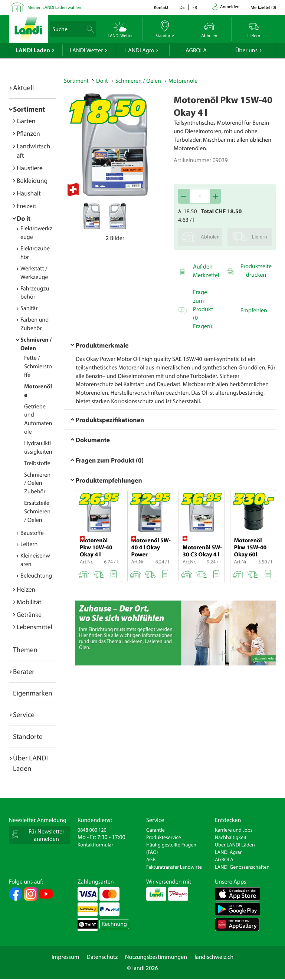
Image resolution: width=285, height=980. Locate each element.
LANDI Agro (140, 50)
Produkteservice (164, 837)
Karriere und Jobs (234, 830)
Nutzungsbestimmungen (156, 957)
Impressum (65, 957)
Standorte (28, 736)
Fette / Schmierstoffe (38, 366)
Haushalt (29, 193)
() (263, 8)
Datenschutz (102, 957)
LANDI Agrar (228, 852)
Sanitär (29, 308)
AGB (151, 859)
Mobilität (29, 602)
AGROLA (196, 50)
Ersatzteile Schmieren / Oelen (37, 512)
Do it (24, 218)
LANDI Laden (33, 50)
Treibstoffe (37, 463)
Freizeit (27, 206)
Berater (24, 671)
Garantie (155, 830)
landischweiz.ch (214, 957)
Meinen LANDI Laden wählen (54, 8)
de (182, 8)
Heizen (26, 589)
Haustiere (30, 168)
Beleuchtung (36, 576)
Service (24, 714)
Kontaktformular (95, 845)
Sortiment (29, 109)
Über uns (246, 50)
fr (195, 8)
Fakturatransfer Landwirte (174, 867)
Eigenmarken (33, 693)
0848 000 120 (92, 830)
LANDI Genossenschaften (242, 867)
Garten (26, 121)
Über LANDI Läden (235, 845)
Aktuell (23, 88)
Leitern (29, 544)
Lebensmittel (35, 627)
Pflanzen (28, 133)
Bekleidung (32, 180)
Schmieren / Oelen (138, 81)
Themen (25, 650)
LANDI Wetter (86, 50)
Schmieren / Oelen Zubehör (37, 483)
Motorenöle (183, 81)
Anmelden (230, 7)
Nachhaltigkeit (231, 837)
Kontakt (161, 8)
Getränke (29, 614)
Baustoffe (32, 533)
